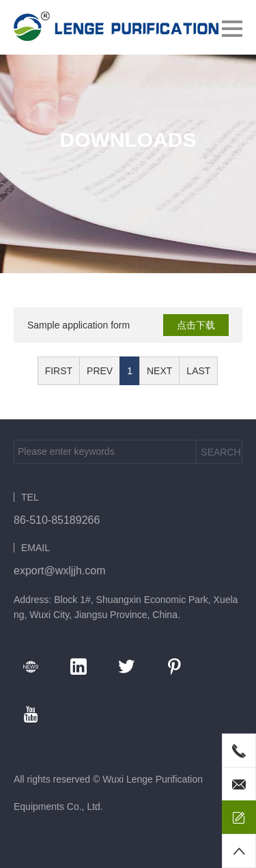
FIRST (59, 371)
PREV (100, 371)
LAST (198, 371)
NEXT (159, 371)
